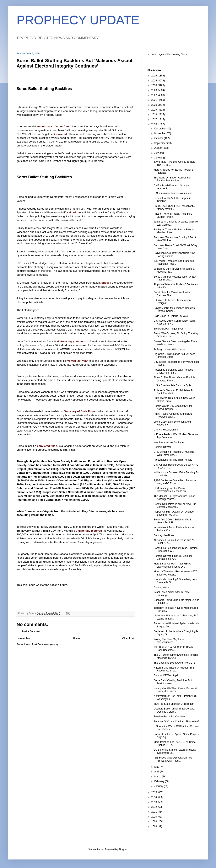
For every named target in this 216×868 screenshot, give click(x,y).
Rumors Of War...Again (166, 675)
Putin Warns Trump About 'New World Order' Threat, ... (174, 400)
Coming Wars (161, 587)
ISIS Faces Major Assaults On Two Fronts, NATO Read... (173, 759)
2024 (155, 85)
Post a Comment (31, 631)
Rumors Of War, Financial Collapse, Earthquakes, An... (173, 557)
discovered (60, 134)
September (161, 143)
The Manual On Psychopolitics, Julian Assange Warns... (174, 498)
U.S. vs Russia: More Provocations (173, 193)
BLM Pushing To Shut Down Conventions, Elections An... (171, 490)
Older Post (128, 638)
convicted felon (47, 446)
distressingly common (72, 341)
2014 (155, 797)
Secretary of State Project (81, 411)
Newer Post (24, 638)
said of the (74, 212)
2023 (155, 90)
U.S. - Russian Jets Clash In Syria (172, 385)
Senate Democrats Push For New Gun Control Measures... (175, 505)
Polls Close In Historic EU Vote (171, 316)
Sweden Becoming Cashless (170, 717)
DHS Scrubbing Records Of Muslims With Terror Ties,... (174, 453)
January (159, 786)
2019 (155, 110)
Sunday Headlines (164, 535)
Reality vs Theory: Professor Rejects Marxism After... (174, 231)
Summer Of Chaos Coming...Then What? (176, 722)
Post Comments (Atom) (45, 644)
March (158, 777)
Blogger (123, 850)
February (160, 781)
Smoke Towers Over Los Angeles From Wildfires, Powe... (175, 343)
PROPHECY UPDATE (78, 20)
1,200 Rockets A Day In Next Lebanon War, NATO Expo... (175, 482)
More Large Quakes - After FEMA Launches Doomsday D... (172, 565)
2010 (155, 817)
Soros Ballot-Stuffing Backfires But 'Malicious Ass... (173, 682)
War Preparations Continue (169, 442)
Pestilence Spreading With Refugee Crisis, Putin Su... (173, 371)
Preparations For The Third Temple (173, 460)
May (157, 767)
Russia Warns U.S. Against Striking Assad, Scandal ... (173, 407)
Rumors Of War (162, 447)
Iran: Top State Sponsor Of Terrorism (174, 704)
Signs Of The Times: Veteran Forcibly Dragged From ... (174, 379)
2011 (155, 812)
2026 (155, 76)
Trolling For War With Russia (169, 349)
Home (76, 638)
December (160, 129)
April (157, 772)
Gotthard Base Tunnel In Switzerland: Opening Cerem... (174, 710)
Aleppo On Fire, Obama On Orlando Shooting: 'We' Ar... (174, 513)
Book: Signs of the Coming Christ (169, 54)
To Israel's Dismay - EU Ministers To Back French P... (174, 392)
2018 (155, 114)
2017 (155, 119)
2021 (155, 100)
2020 (155, 105)
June (157, 158)
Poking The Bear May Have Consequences (169, 641)
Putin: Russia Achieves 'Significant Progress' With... (173, 415)
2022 (155, 95)
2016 (155, 124)
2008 (155, 826)
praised (106, 283)
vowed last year (77, 361)
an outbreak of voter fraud (53, 126)
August (159, 148)
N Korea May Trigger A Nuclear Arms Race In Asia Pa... (174, 669)
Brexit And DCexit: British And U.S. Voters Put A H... (173, 521)
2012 (155, 807)
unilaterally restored (89, 531)
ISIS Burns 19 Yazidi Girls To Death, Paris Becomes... (174, 649)
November (160, 133)
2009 (155, 821)
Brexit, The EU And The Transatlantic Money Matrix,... (174, 208)
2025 (155, 81)
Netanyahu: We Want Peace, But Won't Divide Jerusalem (175, 690)
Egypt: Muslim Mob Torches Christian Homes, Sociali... (174, 310)
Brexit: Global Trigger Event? (170, 329)
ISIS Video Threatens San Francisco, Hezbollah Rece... (174, 262)
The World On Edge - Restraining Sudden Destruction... (172, 179)
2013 (155, 802)
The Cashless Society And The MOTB (175, 663)
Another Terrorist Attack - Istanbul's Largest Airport (173, 215)
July (157, 153)
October (159, 138)
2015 (155, 792)
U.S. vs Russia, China (166, 430)
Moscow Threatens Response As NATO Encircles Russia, (176, 573)
